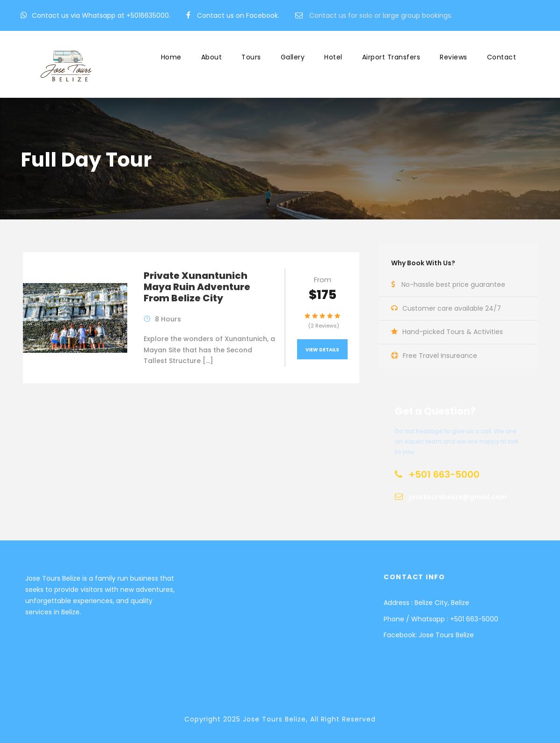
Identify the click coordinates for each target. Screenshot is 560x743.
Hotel (333, 57)
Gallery (293, 57)
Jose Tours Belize (446, 635)
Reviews (454, 57)
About (212, 57)
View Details (322, 350)
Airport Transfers (391, 57)
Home (171, 57)
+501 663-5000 (474, 619)
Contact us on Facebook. (238, 15)
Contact (502, 57)
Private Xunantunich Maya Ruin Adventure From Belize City (197, 287)
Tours (251, 57)
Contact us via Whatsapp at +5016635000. (101, 15)
